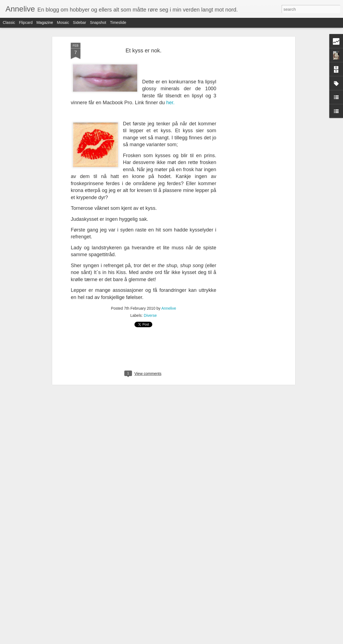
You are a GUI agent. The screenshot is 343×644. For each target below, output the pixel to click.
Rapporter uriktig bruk (206, 641)
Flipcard (26, 22)
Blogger (185, 641)
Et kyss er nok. (143, 49)
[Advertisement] (246, 128)
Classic (9, 22)
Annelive (169, 307)
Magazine (45, 22)
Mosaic (63, 22)
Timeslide (118, 22)
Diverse (150, 314)
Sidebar (80, 22)
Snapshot (98, 22)
